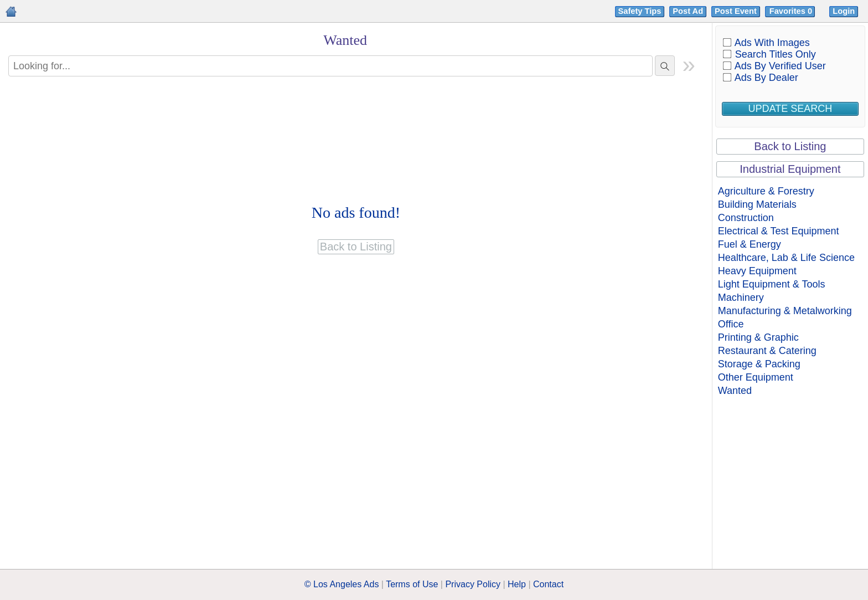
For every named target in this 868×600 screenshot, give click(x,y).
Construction (746, 218)
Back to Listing (790, 146)
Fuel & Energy (750, 244)
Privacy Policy (473, 584)
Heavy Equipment (757, 271)
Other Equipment (756, 377)
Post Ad (688, 11)
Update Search (790, 109)
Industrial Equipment (790, 169)
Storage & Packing (759, 364)
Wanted (735, 391)
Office (731, 324)
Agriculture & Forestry (766, 191)
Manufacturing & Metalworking (785, 311)
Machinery (741, 298)
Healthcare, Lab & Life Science (786, 258)
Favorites (792, 11)
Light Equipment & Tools (772, 284)
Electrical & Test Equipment (779, 231)
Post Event (736, 11)
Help (517, 584)
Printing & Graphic (758, 337)
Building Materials (757, 204)
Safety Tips (640, 11)
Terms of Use (412, 584)
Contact (548, 584)
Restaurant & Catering (767, 351)
